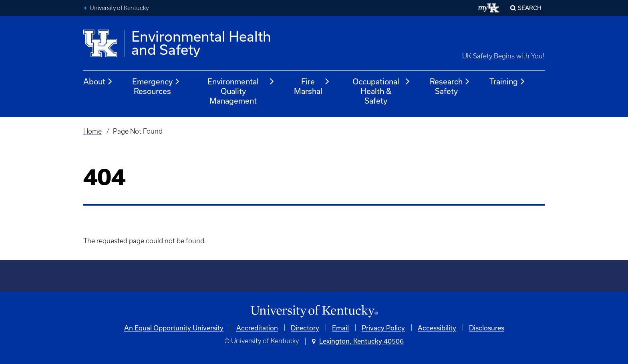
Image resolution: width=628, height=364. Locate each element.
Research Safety (450, 86)
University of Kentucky (119, 8)
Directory (305, 328)
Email (340, 328)
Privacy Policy (383, 328)
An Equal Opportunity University (174, 328)
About (98, 82)
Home (93, 131)
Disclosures (487, 328)
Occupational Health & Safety (381, 91)
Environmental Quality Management (241, 91)
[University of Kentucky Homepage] (314, 311)
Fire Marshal (312, 86)
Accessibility (437, 328)
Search (530, 8)
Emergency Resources (156, 86)
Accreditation (257, 328)
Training (507, 82)
